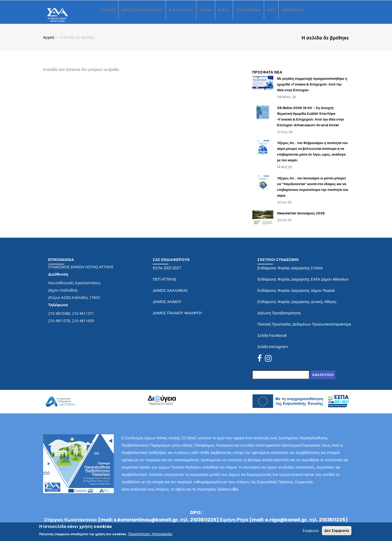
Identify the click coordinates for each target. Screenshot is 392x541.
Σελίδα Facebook (272, 340)
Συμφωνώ (311, 531)
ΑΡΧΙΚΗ (109, 14)
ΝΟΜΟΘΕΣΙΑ (314, 14)
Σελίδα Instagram (273, 351)
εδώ (235, 494)
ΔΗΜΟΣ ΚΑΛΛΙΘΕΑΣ (170, 295)
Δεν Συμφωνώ (337, 531)
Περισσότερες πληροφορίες (150, 534)
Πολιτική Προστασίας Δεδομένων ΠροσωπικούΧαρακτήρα (304, 329)
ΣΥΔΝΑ (217, 14)
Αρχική (49, 42)
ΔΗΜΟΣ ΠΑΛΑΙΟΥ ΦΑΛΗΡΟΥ (177, 317)
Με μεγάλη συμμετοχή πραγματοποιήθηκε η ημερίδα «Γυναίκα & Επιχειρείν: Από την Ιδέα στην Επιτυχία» (312, 89)
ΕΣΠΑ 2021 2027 (167, 272)
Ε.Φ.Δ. (237, 14)
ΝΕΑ (290, 14)
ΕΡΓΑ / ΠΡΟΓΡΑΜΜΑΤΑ (147, 14)
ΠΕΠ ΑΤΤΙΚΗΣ (165, 284)
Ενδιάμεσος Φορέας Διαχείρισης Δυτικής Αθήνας (297, 306)
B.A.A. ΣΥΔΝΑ (190, 14)
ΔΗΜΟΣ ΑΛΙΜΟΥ (167, 306)
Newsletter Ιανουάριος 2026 (301, 218)
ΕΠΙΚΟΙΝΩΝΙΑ (264, 14)
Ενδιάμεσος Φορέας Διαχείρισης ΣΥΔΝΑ (290, 272)
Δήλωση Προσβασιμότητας (279, 317)
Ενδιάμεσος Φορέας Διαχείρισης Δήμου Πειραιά (296, 295)
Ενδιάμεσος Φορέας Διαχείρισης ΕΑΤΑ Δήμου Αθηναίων (303, 284)
